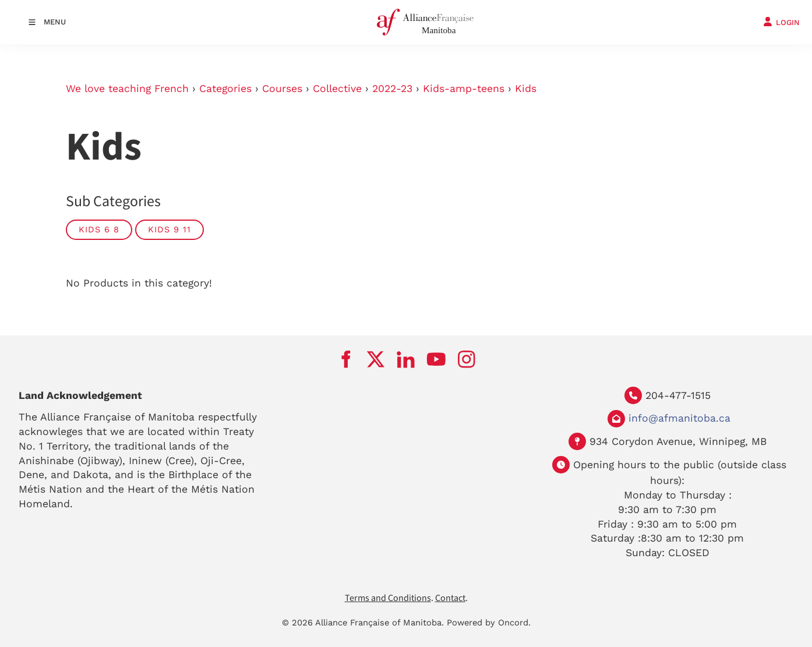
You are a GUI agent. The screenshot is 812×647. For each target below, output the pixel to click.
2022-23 (392, 89)
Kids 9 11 (170, 229)
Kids (526, 89)
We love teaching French (127, 89)
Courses (282, 89)
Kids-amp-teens (464, 89)
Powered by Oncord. (489, 623)
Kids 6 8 (99, 229)
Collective (337, 89)
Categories (225, 89)
